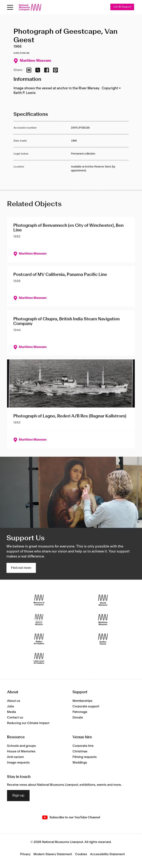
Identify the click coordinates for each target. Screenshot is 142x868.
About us (14, 701)
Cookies (81, 854)
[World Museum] (103, 600)
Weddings (80, 763)
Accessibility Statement (107, 854)
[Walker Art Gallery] (39, 639)
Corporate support (86, 706)
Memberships (82, 701)
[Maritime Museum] (103, 620)
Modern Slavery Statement (53, 854)
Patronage (80, 712)
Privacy (25, 854)
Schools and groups (21, 746)
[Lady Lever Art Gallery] (39, 659)
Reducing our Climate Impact (28, 723)
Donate (78, 718)
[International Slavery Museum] (39, 620)
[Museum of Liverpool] (39, 600)
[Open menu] (10, 7)
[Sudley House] (103, 639)
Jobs (11, 706)
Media (11, 712)
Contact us (15, 718)
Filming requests (85, 757)
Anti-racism (15, 757)
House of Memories (21, 752)
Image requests (18, 763)
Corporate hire (83, 746)
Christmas (80, 752)
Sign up (18, 796)
